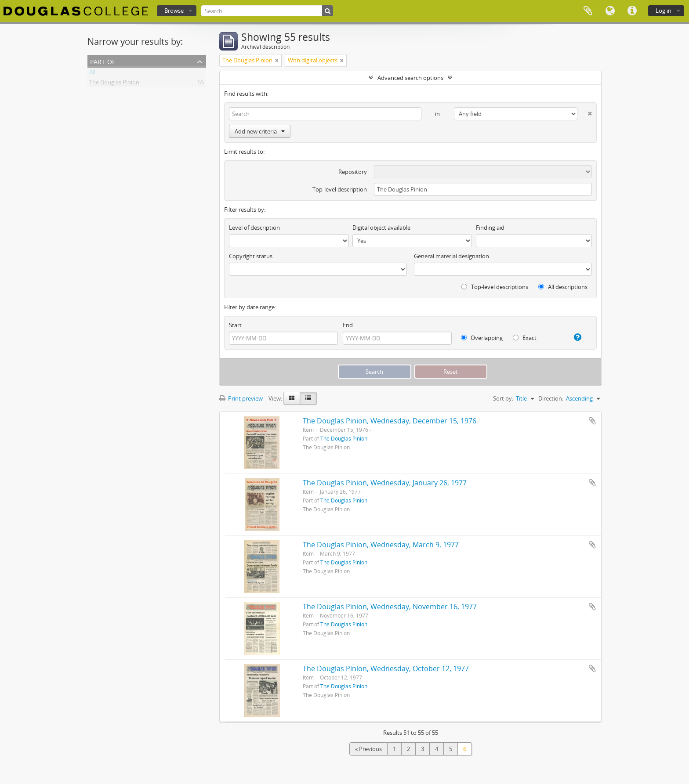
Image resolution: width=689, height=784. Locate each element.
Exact (525, 338)
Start (235, 325)
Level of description (254, 228)
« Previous (368, 749)
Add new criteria (260, 131)
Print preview (241, 398)
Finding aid (490, 228)
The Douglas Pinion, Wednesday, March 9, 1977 (381, 545)
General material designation (451, 256)
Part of (103, 61)
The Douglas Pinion (114, 84)
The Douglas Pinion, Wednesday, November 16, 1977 (390, 607)
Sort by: (503, 398)
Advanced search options (410, 78)
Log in (664, 11)
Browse (174, 11)
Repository (353, 172)
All (92, 73)
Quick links (632, 11)
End (348, 325)
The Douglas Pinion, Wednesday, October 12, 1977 (386, 668)
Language (610, 11)
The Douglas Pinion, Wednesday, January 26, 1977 (385, 483)
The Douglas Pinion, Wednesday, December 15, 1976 (390, 421)
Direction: (551, 398)
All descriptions (563, 287)
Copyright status (251, 256)
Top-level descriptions (495, 287)
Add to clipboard (592, 421)
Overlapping (482, 338)
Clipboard (588, 11)
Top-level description (340, 189)
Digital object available (381, 228)
